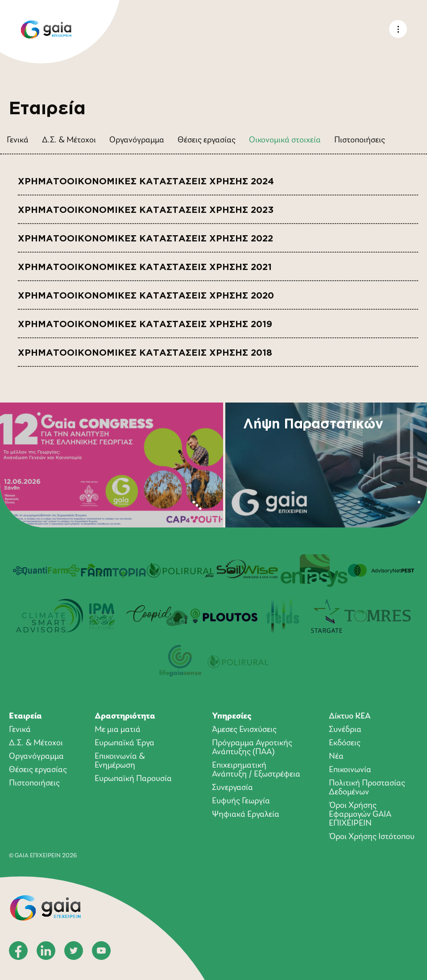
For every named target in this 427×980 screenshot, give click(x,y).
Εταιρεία (25, 716)
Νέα (336, 756)
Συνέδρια (345, 730)
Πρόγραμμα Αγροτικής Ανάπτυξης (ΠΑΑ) (252, 747)
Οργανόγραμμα (137, 140)
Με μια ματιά (118, 730)
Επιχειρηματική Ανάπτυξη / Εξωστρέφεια (256, 770)
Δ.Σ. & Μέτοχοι (69, 140)
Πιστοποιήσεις (360, 140)
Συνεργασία (232, 788)
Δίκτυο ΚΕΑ (350, 716)
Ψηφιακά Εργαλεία (246, 814)
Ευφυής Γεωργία (241, 801)
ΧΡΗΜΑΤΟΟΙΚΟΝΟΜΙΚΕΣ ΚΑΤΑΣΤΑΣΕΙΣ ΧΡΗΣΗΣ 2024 (146, 178)
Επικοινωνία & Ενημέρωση (120, 761)
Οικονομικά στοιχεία (285, 140)
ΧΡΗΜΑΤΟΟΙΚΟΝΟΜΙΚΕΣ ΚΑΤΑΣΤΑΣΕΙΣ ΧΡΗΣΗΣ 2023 (146, 207)
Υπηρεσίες (232, 716)
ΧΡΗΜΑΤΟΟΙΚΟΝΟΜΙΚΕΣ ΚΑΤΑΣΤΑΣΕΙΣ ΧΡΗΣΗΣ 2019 (145, 321)
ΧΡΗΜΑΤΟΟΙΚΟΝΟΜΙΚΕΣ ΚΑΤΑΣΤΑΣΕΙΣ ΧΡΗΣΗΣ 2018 (145, 350)
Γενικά (18, 140)
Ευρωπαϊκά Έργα (124, 743)
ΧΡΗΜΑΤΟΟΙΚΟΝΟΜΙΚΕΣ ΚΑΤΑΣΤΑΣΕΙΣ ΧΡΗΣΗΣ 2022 (145, 235)
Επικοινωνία (350, 770)
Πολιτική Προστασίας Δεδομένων (367, 788)
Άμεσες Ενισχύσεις (244, 730)
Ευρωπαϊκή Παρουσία (133, 779)
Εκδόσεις (345, 743)
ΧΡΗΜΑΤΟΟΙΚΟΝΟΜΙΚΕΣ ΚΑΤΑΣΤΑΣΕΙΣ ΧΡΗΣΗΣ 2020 (146, 293)
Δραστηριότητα (125, 716)
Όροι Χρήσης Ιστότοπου (372, 837)
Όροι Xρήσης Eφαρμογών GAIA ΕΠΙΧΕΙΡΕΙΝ (360, 814)
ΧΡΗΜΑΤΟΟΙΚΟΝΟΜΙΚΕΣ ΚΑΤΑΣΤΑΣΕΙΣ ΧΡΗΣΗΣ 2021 (145, 264)
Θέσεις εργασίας (207, 140)
